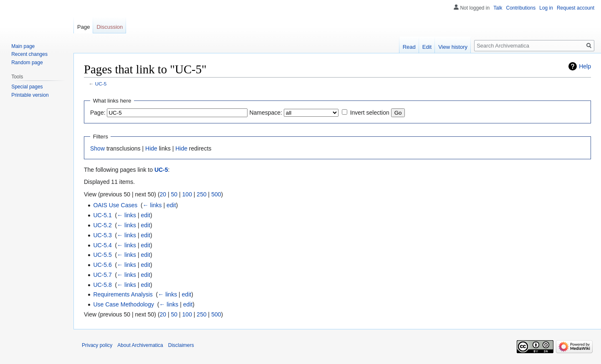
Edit (427, 47)
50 (174, 194)
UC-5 (101, 84)
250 (201, 194)
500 (216, 194)
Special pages (27, 87)
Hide (151, 148)
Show (97, 148)
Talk (498, 8)
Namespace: (266, 113)
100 (187, 194)
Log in (546, 8)
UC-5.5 (102, 255)
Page (83, 27)
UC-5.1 (102, 215)
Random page (27, 63)
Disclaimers (181, 345)
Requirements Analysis (123, 294)
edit (171, 205)
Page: (98, 113)
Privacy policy (97, 345)
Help (585, 66)
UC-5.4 (102, 245)
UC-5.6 (102, 265)
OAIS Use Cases (115, 205)
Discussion (110, 27)
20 (163, 194)
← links (152, 205)
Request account (576, 8)
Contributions (521, 8)
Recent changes (29, 54)
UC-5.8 (102, 285)
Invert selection (370, 113)
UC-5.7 (102, 275)
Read (409, 47)
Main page (23, 46)
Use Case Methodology (124, 304)
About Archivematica (140, 345)
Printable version (30, 95)
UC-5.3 (102, 235)
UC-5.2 (102, 225)
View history (453, 47)
